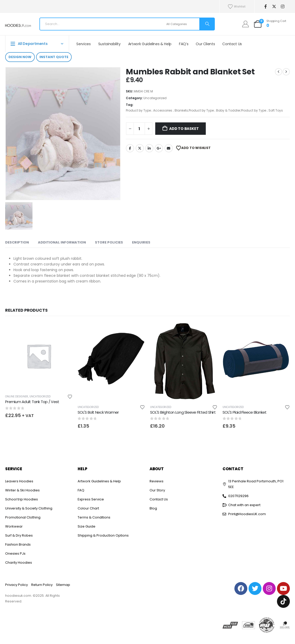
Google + (159, 148)
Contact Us (232, 44)
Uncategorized (155, 98)
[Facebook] (265, 7)
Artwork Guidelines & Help (150, 44)
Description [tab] (17, 242)
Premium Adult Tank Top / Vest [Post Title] (32, 402)
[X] (274, 7)
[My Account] (246, 24)
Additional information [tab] (62, 242)
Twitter (140, 148)
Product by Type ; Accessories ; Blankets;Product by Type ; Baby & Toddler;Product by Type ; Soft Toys (204, 110)
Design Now (20, 57)
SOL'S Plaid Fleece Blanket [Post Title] (245, 412)
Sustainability (109, 44)
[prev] (278, 72)
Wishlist (236, 7)
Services (83, 44)
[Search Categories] (182, 24)
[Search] (207, 24)
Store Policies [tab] (109, 242)
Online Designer (17, 396)
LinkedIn (149, 148)
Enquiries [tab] (141, 242)
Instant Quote (54, 57)
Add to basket (184, 129)
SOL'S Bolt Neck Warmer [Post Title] (98, 412)
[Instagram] (282, 7)
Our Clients (205, 44)
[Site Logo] (18, 25)
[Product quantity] (139, 129)
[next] (286, 72)
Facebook (130, 148)
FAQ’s (184, 44)
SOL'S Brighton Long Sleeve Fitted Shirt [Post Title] (183, 412)
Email (169, 148)
